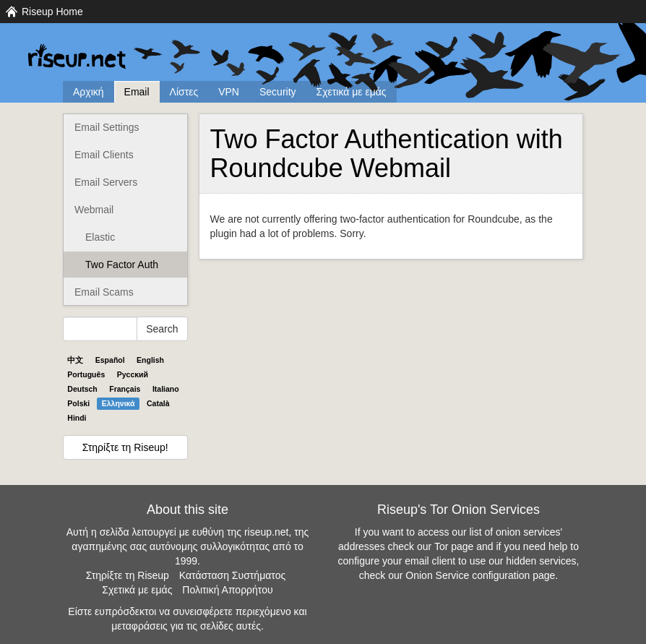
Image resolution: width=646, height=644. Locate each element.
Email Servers (106, 182)
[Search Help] (100, 329)
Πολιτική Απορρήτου (227, 590)
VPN (229, 92)
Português (86, 374)
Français (125, 389)
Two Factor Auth (122, 265)
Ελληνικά (119, 403)
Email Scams (104, 292)
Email (137, 92)
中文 (75, 360)
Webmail (94, 210)
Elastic (100, 237)
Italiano (166, 389)
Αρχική (89, 92)
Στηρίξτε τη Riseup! (125, 447)
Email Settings (107, 127)
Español (110, 360)
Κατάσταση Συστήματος (232, 575)
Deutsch (82, 389)
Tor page (454, 546)
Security (278, 92)
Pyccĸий (133, 374)
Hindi (77, 418)
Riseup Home (52, 12)
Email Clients (104, 155)
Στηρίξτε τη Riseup (128, 575)
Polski (78, 403)
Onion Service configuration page (480, 575)
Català (158, 403)
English (150, 360)
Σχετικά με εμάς (352, 92)
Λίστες (184, 92)
